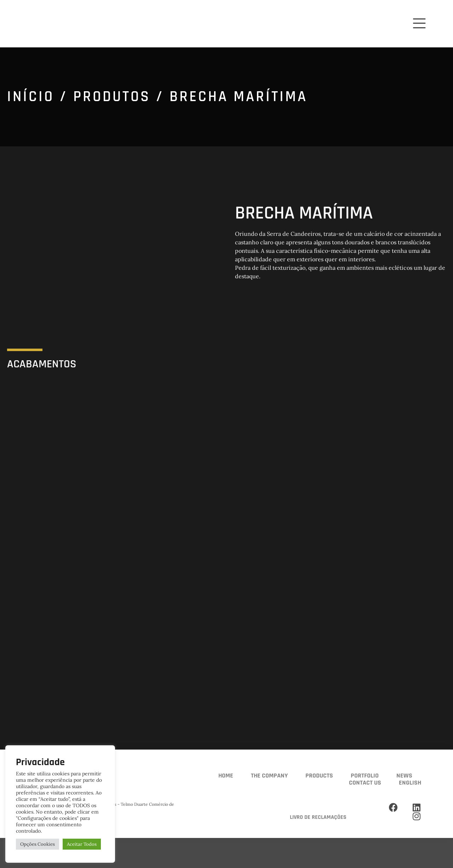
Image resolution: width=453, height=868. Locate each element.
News (404, 776)
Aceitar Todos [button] (82, 844)
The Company (269, 776)
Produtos (112, 97)
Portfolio (365, 776)
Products (319, 776)
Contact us (365, 783)
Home (226, 776)
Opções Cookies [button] (38, 844)
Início (31, 97)
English (410, 783)
